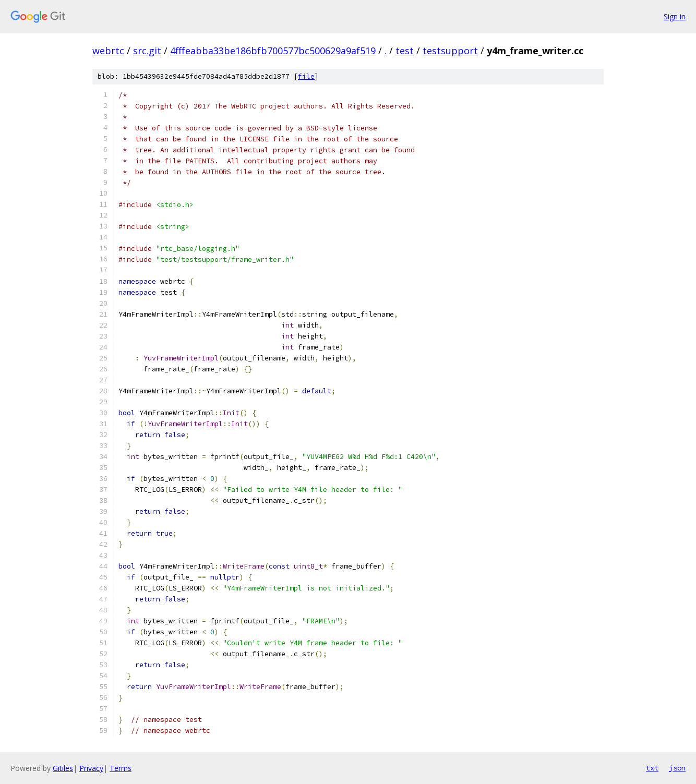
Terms (121, 768)
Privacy (91, 768)
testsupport (450, 51)
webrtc (108, 51)
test (405, 51)
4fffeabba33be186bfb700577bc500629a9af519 (273, 51)
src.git (147, 51)
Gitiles (63, 768)
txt (652, 768)
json (677, 768)
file (306, 76)
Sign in (675, 16)
